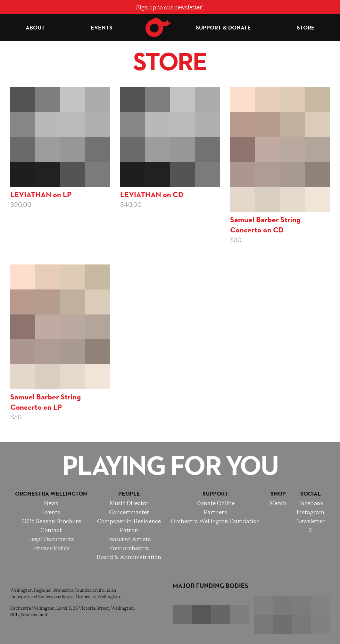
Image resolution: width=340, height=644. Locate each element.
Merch (278, 503)
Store (306, 28)
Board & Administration (129, 556)
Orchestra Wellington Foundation (215, 521)
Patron (129, 530)
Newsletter (311, 521)
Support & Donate (223, 28)
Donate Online (216, 503)
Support (215, 494)
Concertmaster (129, 512)
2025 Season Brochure (51, 521)
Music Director (129, 503)
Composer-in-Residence (129, 521)
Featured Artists (129, 539)
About (35, 28)
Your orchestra (129, 548)
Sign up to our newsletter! (170, 7)
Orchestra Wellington (51, 494)
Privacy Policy (51, 548)
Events (102, 28)
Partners (216, 512)
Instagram (311, 512)
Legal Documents (51, 539)
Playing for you (170, 465)
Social (311, 494)
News (51, 503)
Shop (278, 494)
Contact (51, 530)
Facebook (311, 503)
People (129, 494)
